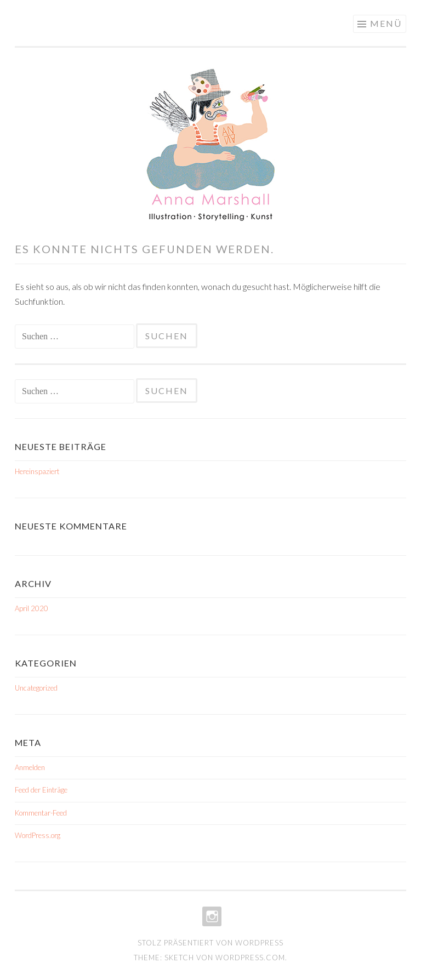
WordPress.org (38, 835)
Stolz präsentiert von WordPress (210, 943)
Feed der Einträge (41, 790)
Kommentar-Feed (41, 813)
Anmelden (30, 767)
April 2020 (32, 608)
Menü (386, 23)
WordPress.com (250, 958)
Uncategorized (36, 688)
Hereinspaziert (37, 471)
